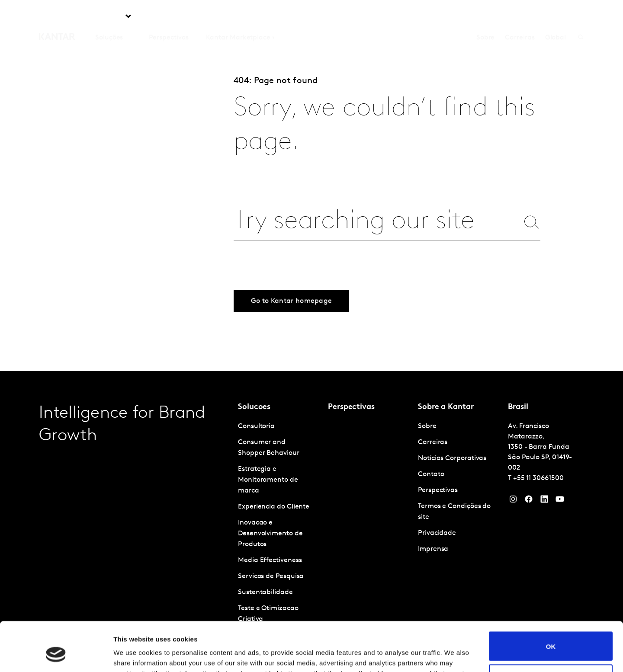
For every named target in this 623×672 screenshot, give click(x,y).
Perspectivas (169, 17)
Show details (133, 655)
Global (556, 17)
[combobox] (376, 222)
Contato (431, 474)
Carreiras (520, 17)
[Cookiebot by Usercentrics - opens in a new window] (56, 655)
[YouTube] (544, 501)
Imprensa (433, 549)
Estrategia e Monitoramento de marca (268, 480)
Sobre (486, 17)
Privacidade (437, 533)
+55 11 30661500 (538, 478)
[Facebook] (529, 501)
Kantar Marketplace (238, 17)
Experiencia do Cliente (274, 507)
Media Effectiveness (270, 560)
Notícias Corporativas (452, 458)
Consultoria (256, 426)
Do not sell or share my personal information (551, 637)
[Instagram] (513, 501)
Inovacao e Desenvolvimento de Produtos (270, 534)
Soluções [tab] (109, 17)
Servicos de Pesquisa (271, 576)
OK (551, 604)
